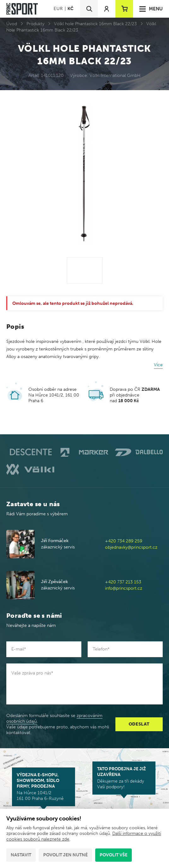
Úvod (12, 24)
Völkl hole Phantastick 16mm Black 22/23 (95, 24)
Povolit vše (114, 855)
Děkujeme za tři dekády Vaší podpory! (124, 778)
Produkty (35, 24)
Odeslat (139, 724)
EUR (58, 9)
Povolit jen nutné (65, 855)
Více (158, 365)
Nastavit (21, 855)
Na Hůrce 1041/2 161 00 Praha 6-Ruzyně (44, 787)
